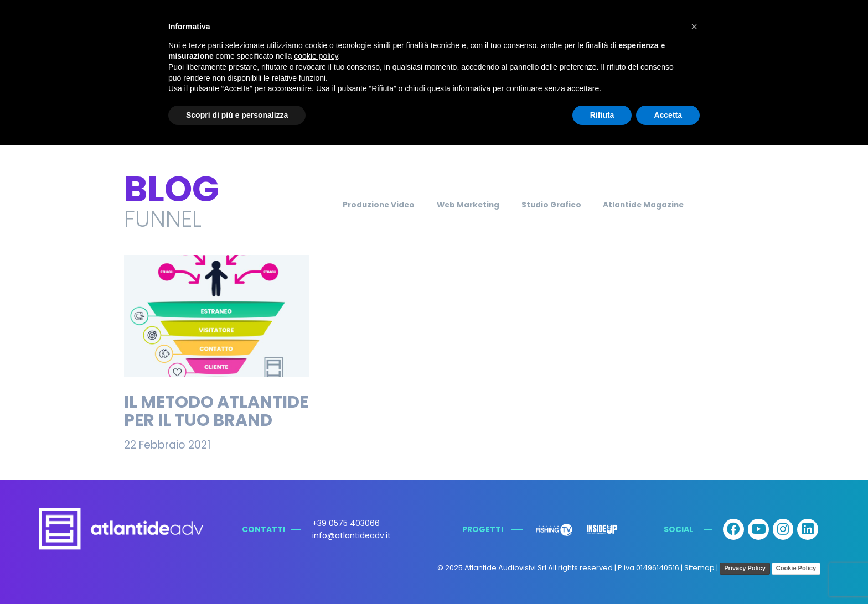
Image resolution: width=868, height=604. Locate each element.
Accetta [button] (668, 115)
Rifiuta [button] (602, 115)
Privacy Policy (745, 568)
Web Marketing (461, 205)
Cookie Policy (796, 568)
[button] (694, 27)
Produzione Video (360, 205)
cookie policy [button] (316, 56)
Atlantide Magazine (661, 205)
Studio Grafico (556, 205)
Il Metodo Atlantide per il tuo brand (216, 411)
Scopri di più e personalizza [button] (237, 115)
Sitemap (699, 568)
